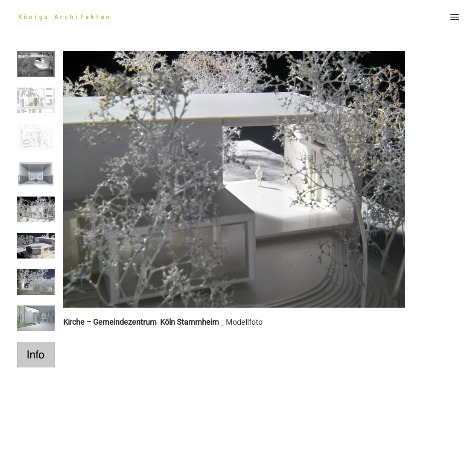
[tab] (36, 64)
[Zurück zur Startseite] (64, 17)
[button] (455, 17)
